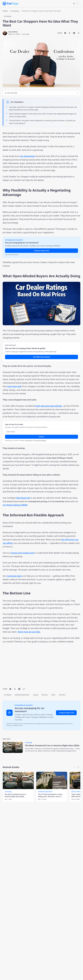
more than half (14, 386)
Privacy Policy (29, 440)
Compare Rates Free (41, 251)
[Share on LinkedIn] (74, 33)
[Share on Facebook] (65, 33)
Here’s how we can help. (29, 632)
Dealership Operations (22, 695)
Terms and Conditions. (40, 440)
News (53, 695)
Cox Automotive (27, 156)
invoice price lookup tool (22, 553)
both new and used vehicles (49, 406)
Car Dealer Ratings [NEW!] (15, 505)
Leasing (35, 695)
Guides (5, 11)
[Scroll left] (74, 767)
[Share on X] (70, 33)
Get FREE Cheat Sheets (41, 357)
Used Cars (62, 695)
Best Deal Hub (23, 498)
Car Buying (15, 11)
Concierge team (14, 576)
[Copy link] (79, 33)
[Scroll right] (79, 767)
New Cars (45, 695)
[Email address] (41, 432)
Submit (42, 437)
